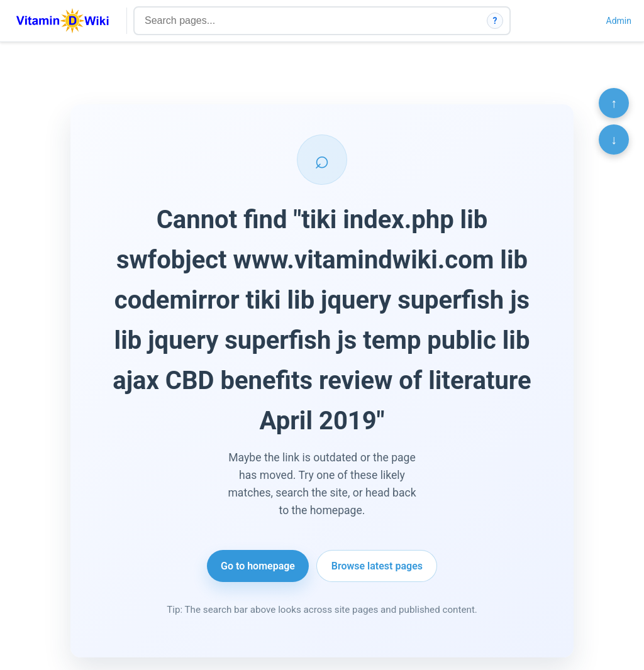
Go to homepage (258, 566)
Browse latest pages (377, 566)
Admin (619, 21)
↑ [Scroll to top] (614, 103)
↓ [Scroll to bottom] (614, 140)
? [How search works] (495, 21)
